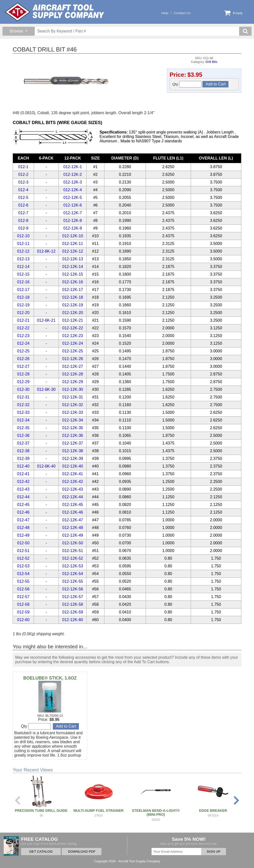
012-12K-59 (73, 612)
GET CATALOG (41, 852)
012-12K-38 (73, 451)
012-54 (23, 574)
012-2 (23, 174)
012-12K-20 (73, 313)
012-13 (23, 259)
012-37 (23, 443)
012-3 (23, 182)
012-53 (23, 566)
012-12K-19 (73, 305)
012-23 (23, 336)
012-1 (23, 167)
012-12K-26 (73, 359)
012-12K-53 (73, 566)
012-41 (23, 474)
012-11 (23, 244)
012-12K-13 (73, 259)
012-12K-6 (73, 205)
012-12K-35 (73, 428)
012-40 (23, 466)
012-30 (23, 389)
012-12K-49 (73, 535)
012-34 (23, 420)
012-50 (23, 543)
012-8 (23, 221)
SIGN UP (214, 852)
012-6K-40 (46, 466)
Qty (187, 84)
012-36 (23, 435)
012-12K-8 (73, 221)
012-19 (23, 305)
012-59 (23, 612)
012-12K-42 (73, 482)
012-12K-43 (73, 489)
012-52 (23, 558)
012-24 (23, 343)
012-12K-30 (73, 389)
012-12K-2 (73, 174)
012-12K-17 (73, 290)
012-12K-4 (73, 190)
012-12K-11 (73, 244)
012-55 (23, 581)
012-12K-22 (73, 328)
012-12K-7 (73, 213)
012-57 (23, 597)
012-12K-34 (73, 420)
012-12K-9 (73, 228)
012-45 (23, 505)
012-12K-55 (73, 581)
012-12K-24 (73, 343)
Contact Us (182, 13)
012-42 (23, 482)
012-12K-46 (73, 512)
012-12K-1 (73, 167)
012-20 (23, 313)
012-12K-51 (73, 551)
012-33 (23, 412)
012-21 (23, 320)
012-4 (23, 190)
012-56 (23, 589)
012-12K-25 (73, 351)
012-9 (23, 228)
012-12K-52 (73, 558)
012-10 (23, 236)
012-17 (23, 290)
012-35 (23, 428)
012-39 (23, 459)
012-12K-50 (73, 543)
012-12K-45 (73, 505)
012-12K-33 (73, 412)
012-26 (23, 359)
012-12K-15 (73, 274)
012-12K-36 (73, 435)
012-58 (23, 604)
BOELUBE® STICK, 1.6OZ (50, 678)
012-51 (23, 551)
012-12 (23, 251)
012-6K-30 (46, 389)
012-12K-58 (73, 604)
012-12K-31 (73, 397)
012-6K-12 (46, 251)
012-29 (23, 382)
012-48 (23, 528)
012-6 (23, 205)
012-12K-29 (73, 382)
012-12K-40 (73, 466)
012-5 (23, 197)
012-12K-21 (73, 320)
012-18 (23, 297)
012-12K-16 (73, 282)
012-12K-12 (73, 251)
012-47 (23, 520)
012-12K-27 (73, 366)
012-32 (23, 405)
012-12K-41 (73, 474)
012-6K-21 (46, 320)
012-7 (23, 213)
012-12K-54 (73, 574)
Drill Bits (211, 62)
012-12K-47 (73, 520)
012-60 (23, 620)
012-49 (23, 535)
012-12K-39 (73, 459)
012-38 (23, 451)
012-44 (23, 497)
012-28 (23, 374)
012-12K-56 (73, 589)
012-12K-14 (73, 267)
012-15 (23, 274)
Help (165, 13)
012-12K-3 (73, 182)
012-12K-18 (73, 297)
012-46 (23, 512)
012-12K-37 (73, 443)
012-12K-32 (73, 405)
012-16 (23, 282)
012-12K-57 (73, 597)
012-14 (23, 267)
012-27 (23, 366)
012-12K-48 (73, 528)
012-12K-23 (73, 336)
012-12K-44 (73, 497)
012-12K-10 (73, 236)
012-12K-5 (73, 197)
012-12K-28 (73, 374)
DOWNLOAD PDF (82, 852)
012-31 (23, 397)
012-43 (23, 489)
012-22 (23, 328)
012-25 (23, 351)
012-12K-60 (73, 620)
